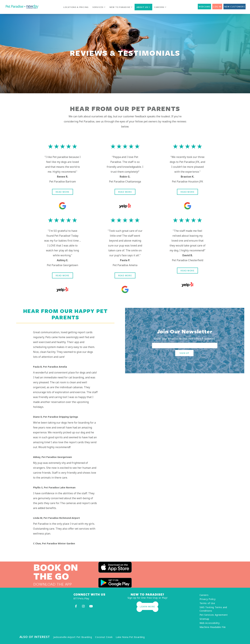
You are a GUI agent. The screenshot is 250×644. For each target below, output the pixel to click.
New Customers (235, 7)
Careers (160, 7)
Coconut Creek (104, 637)
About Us (143, 7)
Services (99, 7)
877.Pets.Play (81, 598)
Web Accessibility (210, 623)
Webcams (204, 7)
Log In (217, 7)
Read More (63, 192)
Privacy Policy (208, 599)
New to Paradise (121, 7)
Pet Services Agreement (214, 615)
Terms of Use (207, 603)
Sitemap (204, 619)
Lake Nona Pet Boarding (130, 637)
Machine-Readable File (213, 627)
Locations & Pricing (76, 7)
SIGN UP (184, 353)
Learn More (147, 607)
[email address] (185, 345)
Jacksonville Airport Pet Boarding (73, 637)
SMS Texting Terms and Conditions (213, 609)
